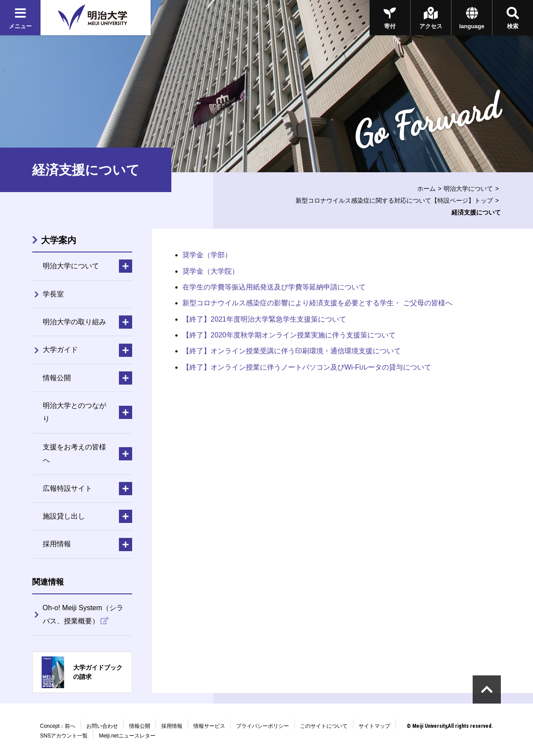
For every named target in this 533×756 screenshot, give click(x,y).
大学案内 (59, 240)
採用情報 (172, 726)
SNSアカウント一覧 (64, 736)
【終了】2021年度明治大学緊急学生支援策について (264, 319)
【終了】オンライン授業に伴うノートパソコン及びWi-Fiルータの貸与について (307, 367)
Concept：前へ (58, 726)
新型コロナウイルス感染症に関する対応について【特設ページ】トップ (394, 200)
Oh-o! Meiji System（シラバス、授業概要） (83, 614)
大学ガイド (60, 350)
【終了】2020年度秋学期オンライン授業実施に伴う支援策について (289, 335)
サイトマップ (374, 726)
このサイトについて (324, 726)
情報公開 (140, 726)
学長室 (53, 294)
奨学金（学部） (207, 255)
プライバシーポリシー (263, 726)
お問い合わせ (102, 726)
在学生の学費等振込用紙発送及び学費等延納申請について (274, 287)
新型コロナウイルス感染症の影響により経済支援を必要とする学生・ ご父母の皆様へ (317, 303)
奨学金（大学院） (211, 271)
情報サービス (209, 726)
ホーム (426, 189)
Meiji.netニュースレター (127, 736)
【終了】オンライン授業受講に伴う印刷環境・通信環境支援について (292, 351)
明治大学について (468, 189)
